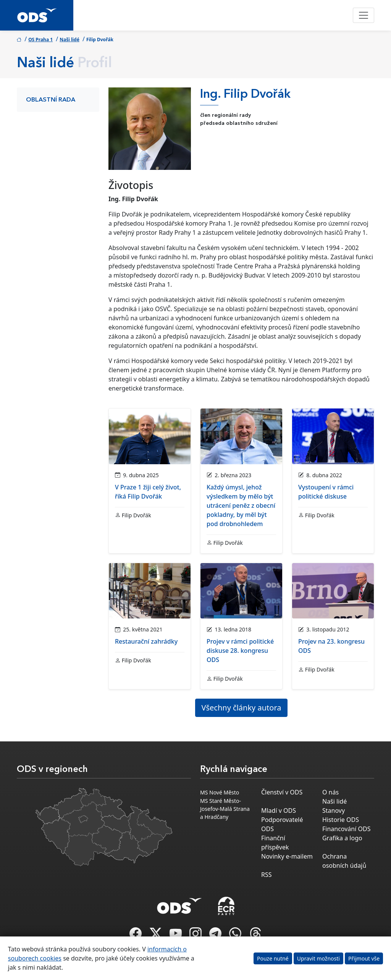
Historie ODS (341, 820)
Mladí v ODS (279, 810)
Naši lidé (69, 40)
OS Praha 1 (40, 40)
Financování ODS (346, 829)
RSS (267, 875)
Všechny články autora (242, 708)
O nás (330, 792)
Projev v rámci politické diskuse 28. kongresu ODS (240, 651)
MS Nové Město (220, 792)
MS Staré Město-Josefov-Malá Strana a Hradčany (225, 809)
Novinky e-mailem (287, 856)
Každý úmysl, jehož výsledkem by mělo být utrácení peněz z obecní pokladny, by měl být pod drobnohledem (241, 505)
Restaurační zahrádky (146, 641)
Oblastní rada (51, 100)
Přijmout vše (364, 958)
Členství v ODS (282, 792)
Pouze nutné (273, 958)
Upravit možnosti (318, 958)
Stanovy (334, 810)
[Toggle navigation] (364, 15)
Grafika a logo (342, 838)
